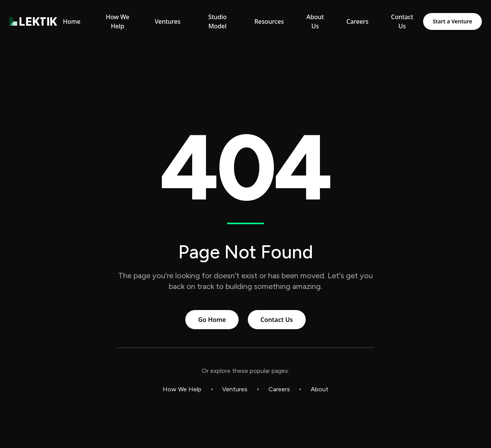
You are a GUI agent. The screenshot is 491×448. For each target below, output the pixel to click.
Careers (279, 389)
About (320, 389)
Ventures (235, 389)
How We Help (182, 389)
